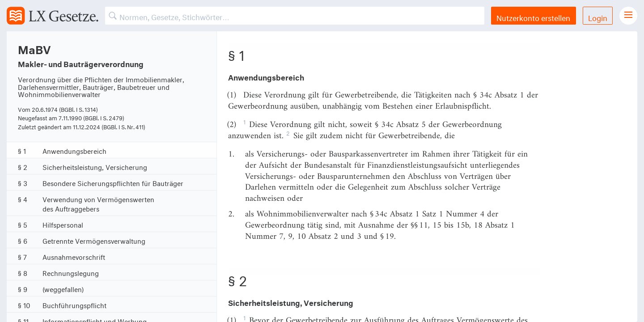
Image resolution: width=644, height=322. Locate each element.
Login (598, 17)
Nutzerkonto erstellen (533, 17)
